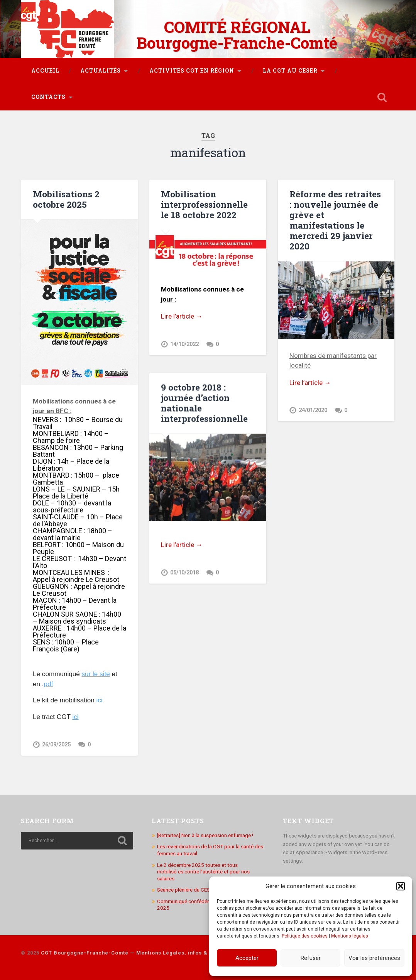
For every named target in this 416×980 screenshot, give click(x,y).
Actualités (101, 71)
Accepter (247, 958)
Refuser (311, 958)
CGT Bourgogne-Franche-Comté (85, 952)
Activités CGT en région (192, 71)
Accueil (45, 71)
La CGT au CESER (290, 71)
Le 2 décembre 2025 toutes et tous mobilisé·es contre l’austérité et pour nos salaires (203, 871)
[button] (401, 886)
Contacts (48, 97)
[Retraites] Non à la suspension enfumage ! (205, 834)
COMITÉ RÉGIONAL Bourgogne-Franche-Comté (237, 35)
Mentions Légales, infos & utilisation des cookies (204, 952)
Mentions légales (350, 936)
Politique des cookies (305, 936)
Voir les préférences (374, 958)
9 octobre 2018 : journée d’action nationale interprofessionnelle (204, 403)
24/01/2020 (313, 410)
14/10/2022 (184, 344)
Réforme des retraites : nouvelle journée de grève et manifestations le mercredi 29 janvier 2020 (335, 220)
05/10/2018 (184, 572)
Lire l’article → (182, 316)
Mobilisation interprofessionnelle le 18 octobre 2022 (204, 204)
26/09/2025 (56, 745)
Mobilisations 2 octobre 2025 (66, 199)
